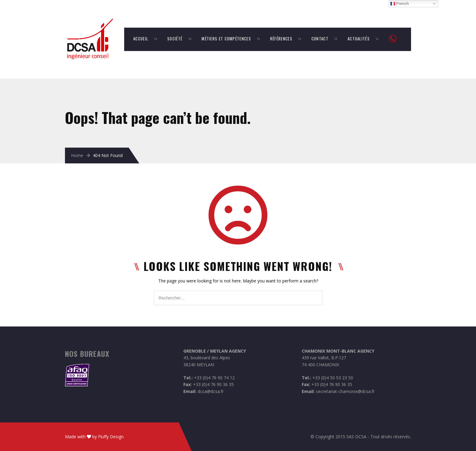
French (400, 4)
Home (77, 155)
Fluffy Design (111, 437)
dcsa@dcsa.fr (211, 391)
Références (281, 39)
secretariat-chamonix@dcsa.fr (345, 391)
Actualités (359, 39)
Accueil (141, 39)
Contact (320, 39)
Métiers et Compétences (226, 39)
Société (175, 39)
